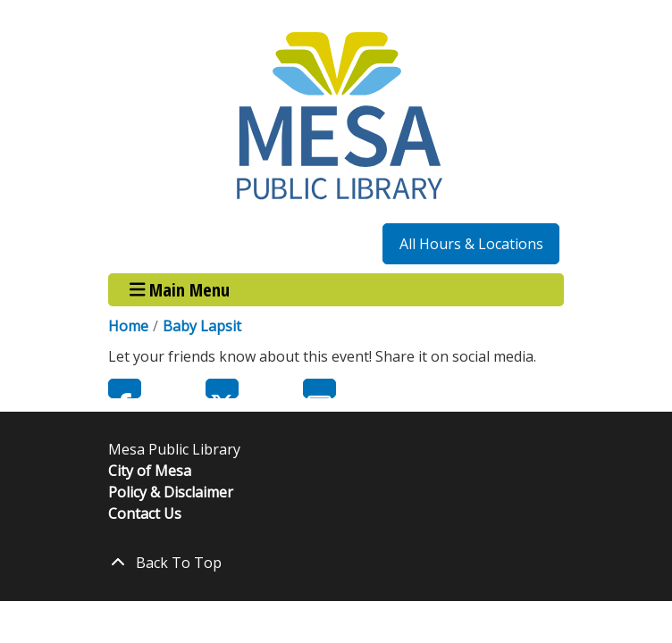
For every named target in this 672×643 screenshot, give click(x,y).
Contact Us (145, 514)
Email (319, 388)
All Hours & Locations (471, 244)
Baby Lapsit (202, 326)
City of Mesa (150, 471)
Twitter (222, 388)
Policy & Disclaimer (171, 492)
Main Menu (180, 290)
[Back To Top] (336, 563)
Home (128, 326)
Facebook (125, 388)
